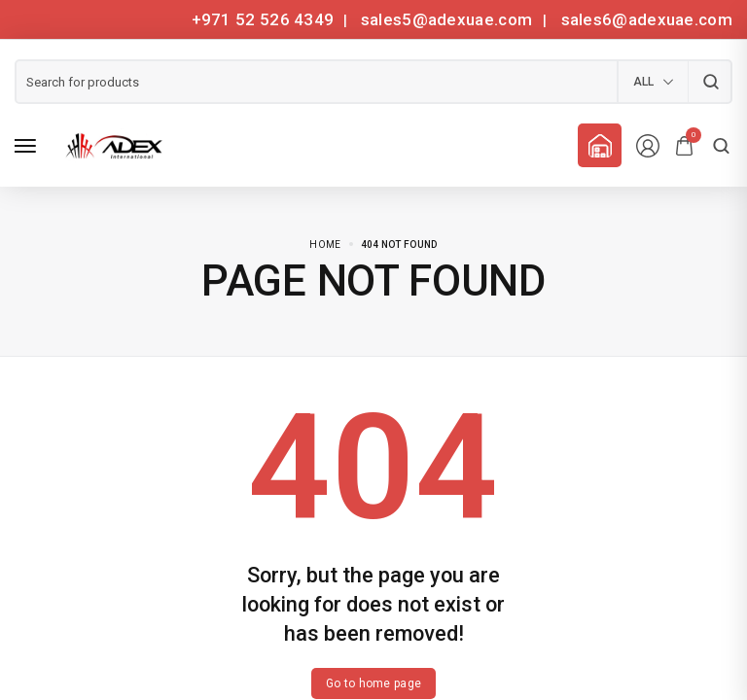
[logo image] (111, 144)
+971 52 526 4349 (263, 19)
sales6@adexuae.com (644, 19)
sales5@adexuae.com (449, 19)
